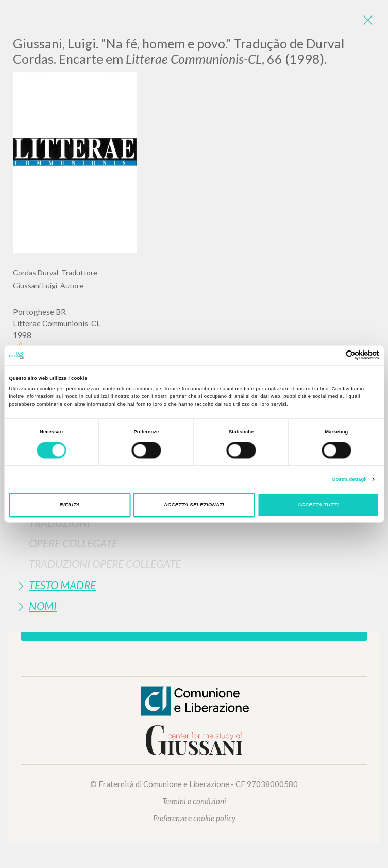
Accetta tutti (318, 505)
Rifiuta (70, 505)
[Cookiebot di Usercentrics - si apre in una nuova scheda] (334, 355)
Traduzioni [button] (60, 522)
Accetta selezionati (194, 505)
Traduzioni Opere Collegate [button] (105, 564)
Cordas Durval (36, 272)
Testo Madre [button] (62, 585)
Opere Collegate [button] (73, 543)
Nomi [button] (43, 605)
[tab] (194, 522)
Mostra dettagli (349, 479)
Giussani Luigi (36, 285)
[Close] (367, 21)
